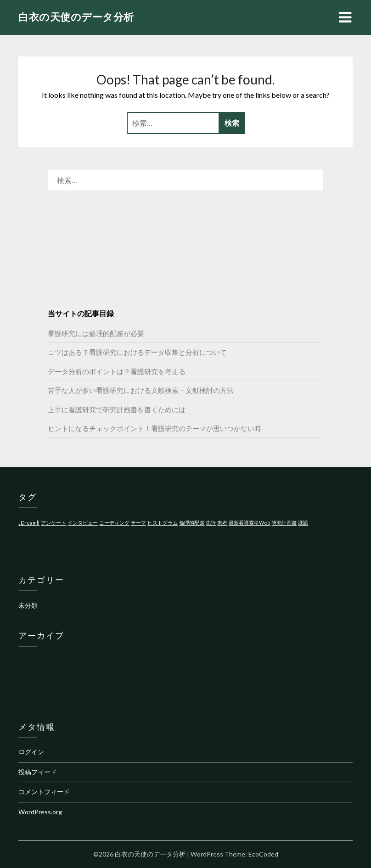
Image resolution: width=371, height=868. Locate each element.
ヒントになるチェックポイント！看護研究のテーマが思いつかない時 (155, 428)
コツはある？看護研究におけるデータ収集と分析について (137, 352)
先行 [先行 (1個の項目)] (211, 523)
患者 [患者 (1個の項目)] (222, 523)
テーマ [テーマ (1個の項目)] (138, 523)
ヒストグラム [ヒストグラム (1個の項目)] (163, 523)
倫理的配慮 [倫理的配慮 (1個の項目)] (192, 523)
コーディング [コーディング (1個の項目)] (114, 523)
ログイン (31, 752)
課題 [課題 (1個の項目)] (303, 523)
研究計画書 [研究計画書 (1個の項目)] (284, 523)
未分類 (28, 605)
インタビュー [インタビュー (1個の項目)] (83, 523)
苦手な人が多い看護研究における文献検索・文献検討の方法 (141, 390)
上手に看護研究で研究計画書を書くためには (117, 409)
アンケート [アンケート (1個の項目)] (53, 523)
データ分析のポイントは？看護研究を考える (117, 371)
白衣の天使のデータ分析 (76, 17)
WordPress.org (40, 812)
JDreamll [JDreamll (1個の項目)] (29, 523)
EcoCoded (263, 854)
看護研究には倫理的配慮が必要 (96, 333)
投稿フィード (38, 772)
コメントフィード (44, 792)
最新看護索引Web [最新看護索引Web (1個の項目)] (249, 523)
